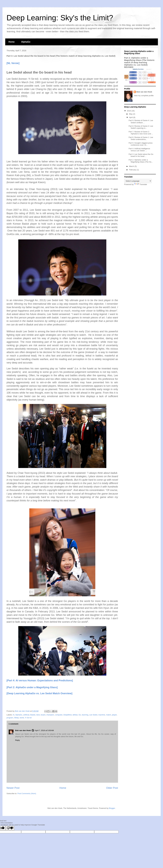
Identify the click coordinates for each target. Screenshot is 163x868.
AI (13, 715)
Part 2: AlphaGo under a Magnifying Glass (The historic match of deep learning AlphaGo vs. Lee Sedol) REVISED (139, 62)
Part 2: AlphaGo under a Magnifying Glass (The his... (141, 161)
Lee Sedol (93, 715)
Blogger (112, 808)
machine (102, 715)
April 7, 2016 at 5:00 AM (44, 730)
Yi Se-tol (28, 718)
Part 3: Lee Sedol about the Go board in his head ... (141, 155)
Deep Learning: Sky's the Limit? (60, 18)
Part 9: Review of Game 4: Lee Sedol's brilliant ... (141, 121)
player (114, 715)
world (22, 718)
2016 (129, 111)
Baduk (33, 715)
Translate (141, 184)
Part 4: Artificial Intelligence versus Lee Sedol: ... (139, 150)
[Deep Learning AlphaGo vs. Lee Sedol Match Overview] (39, 693)
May (131, 114)
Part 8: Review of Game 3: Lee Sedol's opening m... (141, 127)
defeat (75, 715)
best (38, 715)
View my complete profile (144, 96)
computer (59, 715)
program (10, 718)
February (133, 170)
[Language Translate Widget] (138, 181)
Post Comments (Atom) (27, 793)
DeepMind (67, 715)
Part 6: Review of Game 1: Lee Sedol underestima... (141, 138)
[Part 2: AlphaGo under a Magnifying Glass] (32, 687)
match (108, 715)
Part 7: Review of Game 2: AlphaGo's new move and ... (141, 133)
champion (50, 715)
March (132, 166)
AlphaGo (26, 42)
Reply (18, 740)
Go (80, 715)
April (131, 117)
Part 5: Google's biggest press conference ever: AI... (141, 144)
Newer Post (13, 788)
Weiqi (16, 718)
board (43, 715)
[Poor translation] (10, 828)
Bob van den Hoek (23, 730)
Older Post (112, 788)
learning (85, 715)
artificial (26, 715)
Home (12, 42)
